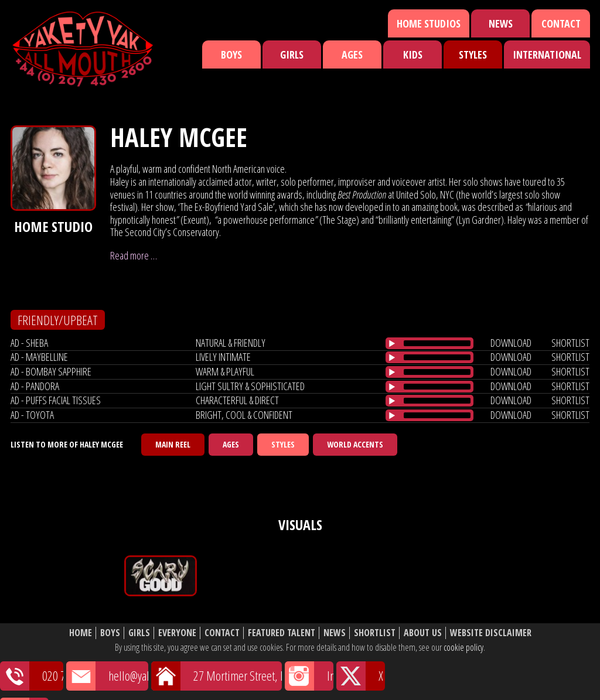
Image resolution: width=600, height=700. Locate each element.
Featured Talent (282, 633)
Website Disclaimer (491, 633)
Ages (352, 54)
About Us (423, 633)
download (511, 343)
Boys (231, 54)
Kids (413, 54)
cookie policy (463, 647)
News (501, 23)
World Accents (355, 444)
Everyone (177, 633)
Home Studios (429, 23)
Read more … (134, 255)
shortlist (570, 343)
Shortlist (375, 633)
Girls (292, 54)
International (547, 54)
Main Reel (173, 444)
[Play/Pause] (392, 343)
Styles (473, 54)
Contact (561, 23)
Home (81, 633)
